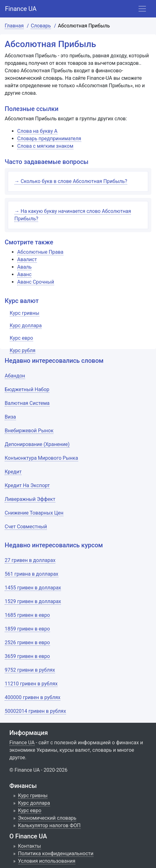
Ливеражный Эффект (30, 499)
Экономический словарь (47, 818)
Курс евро (30, 810)
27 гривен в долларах (30, 560)
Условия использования (47, 861)
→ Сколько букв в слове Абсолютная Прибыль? (71, 181)
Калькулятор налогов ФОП (49, 825)
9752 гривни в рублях (30, 670)
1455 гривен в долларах (33, 588)
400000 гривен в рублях (33, 697)
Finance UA (21, 9)
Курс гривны (33, 796)
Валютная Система (27, 403)
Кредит (13, 472)
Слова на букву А (37, 131)
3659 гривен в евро (27, 656)
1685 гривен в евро (27, 615)
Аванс (24, 274)
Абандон (15, 376)
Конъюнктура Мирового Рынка (41, 458)
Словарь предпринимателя (49, 139)
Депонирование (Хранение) (37, 444)
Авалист (27, 259)
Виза (10, 417)
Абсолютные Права (40, 252)
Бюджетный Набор (27, 389)
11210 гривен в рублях (31, 684)
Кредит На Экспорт (27, 485)
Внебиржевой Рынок (29, 431)
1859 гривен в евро (27, 629)
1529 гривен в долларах (33, 601)
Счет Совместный (26, 527)
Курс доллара (34, 803)
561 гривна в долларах (32, 574)
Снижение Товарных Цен (34, 513)
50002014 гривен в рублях (35, 711)
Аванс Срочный (36, 282)
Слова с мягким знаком (45, 146)
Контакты (30, 846)
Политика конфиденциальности (56, 854)
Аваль (24, 267)
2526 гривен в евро (27, 643)
